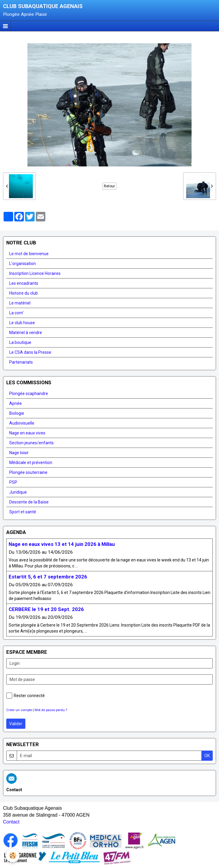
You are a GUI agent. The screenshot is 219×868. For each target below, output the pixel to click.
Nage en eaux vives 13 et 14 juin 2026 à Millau (62, 544)
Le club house (22, 323)
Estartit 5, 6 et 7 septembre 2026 (48, 577)
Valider (16, 724)
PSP (13, 482)
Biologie (17, 413)
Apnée (16, 403)
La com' (16, 313)
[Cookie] (13, 856)
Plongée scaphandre (29, 394)
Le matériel (20, 303)
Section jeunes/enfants (31, 443)
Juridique (18, 492)
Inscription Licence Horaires (35, 273)
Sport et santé (23, 512)
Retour (109, 186)
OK (207, 756)
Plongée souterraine (28, 472)
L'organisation (23, 264)
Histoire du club (24, 293)
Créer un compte (19, 710)
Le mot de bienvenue (29, 254)
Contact (11, 822)
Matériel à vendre (26, 333)
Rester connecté (26, 696)
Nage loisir (19, 453)
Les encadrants (24, 283)
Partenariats (21, 362)
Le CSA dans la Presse (30, 352)
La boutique (20, 342)
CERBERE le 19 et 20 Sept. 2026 (46, 609)
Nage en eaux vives (27, 433)
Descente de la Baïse (29, 502)
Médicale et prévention (31, 463)
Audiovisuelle (22, 423)
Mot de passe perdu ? (51, 710)
